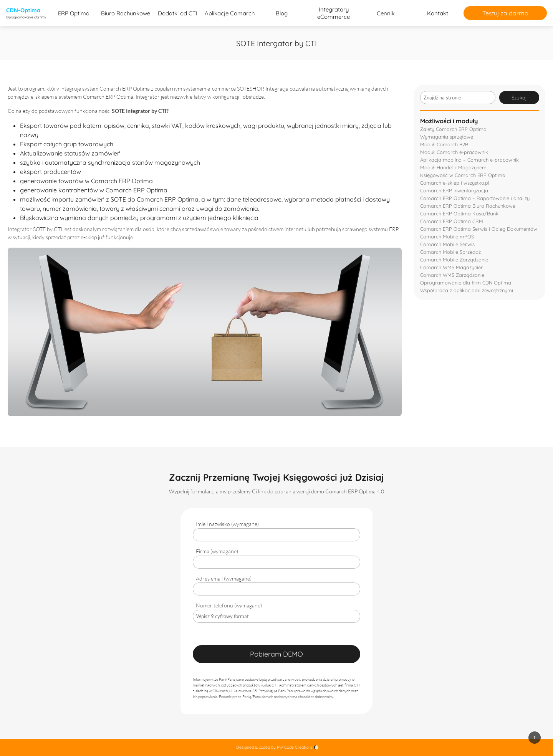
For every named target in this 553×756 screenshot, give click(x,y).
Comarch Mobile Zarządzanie (454, 260)
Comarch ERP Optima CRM (452, 221)
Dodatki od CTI (178, 13)
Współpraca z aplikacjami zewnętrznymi (467, 290)
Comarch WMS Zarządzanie (452, 275)
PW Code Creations (295, 747)
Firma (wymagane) (217, 551)
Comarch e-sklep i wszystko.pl (455, 183)
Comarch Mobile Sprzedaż (450, 252)
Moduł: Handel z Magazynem (453, 167)
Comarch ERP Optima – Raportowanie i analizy (475, 198)
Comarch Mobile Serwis (447, 244)
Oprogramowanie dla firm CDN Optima (466, 283)
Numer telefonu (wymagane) (229, 605)
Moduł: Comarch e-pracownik (454, 152)
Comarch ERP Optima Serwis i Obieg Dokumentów (479, 229)
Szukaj (519, 98)
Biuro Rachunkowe (126, 13)
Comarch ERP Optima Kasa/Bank (459, 213)
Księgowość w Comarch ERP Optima (463, 175)
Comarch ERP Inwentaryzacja (454, 190)
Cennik (386, 13)
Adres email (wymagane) (224, 578)
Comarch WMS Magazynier (451, 267)
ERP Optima (74, 13)
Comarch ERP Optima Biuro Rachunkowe (468, 206)
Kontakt (438, 13)
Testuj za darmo (505, 13)
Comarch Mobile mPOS (447, 237)
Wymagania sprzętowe (447, 137)
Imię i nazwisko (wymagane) (227, 524)
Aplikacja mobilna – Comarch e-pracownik (469, 160)
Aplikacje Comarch (230, 13)
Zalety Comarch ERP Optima (453, 129)
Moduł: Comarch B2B (444, 144)
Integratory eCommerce (334, 13)
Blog (282, 13)
